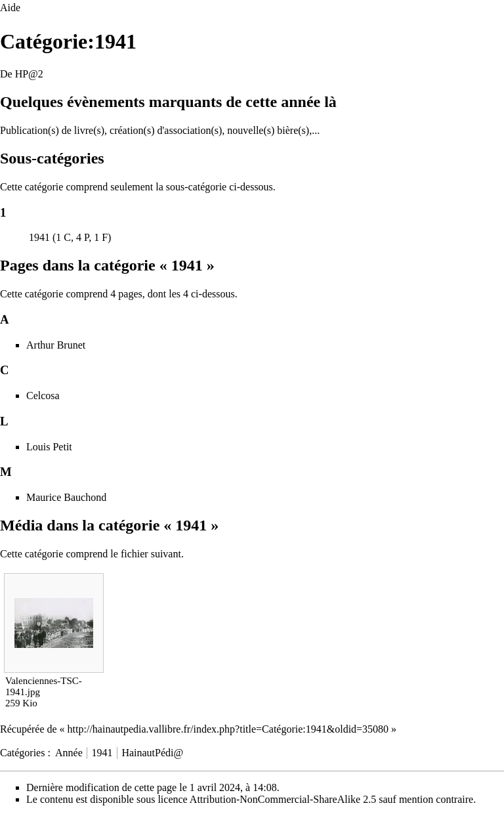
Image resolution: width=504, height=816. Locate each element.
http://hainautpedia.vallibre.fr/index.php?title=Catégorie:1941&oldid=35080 (228, 729)
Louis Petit (49, 447)
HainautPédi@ (152, 753)
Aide (10, 8)
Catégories (22, 753)
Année (69, 753)
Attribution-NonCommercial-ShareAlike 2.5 (283, 799)
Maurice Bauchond (66, 497)
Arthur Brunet (56, 345)
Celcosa (43, 396)
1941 (39, 237)
